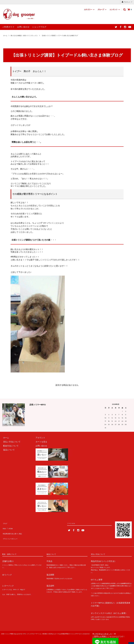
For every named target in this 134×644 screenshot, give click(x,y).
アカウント (127, 2)
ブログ (5, 523)
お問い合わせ (23, 27)
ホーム (5, 36)
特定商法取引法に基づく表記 (15, 531)
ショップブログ (39, 27)
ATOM (10, 527)
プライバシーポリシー (12, 535)
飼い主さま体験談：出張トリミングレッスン (24, 36)
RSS (4, 527)
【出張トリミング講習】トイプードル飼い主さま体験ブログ (60, 36)
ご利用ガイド (8, 27)
